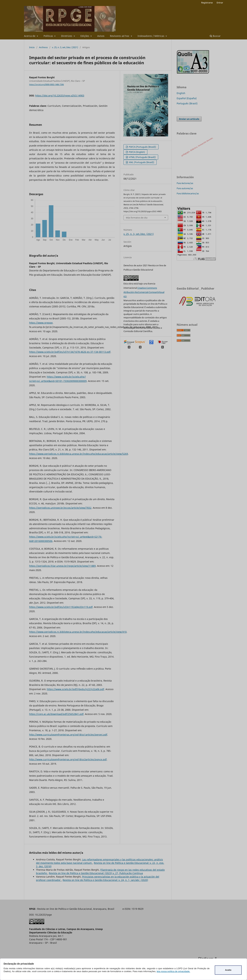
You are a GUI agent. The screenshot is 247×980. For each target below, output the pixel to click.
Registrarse (207, 3)
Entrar (220, 3)
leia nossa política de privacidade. (173, 971)
